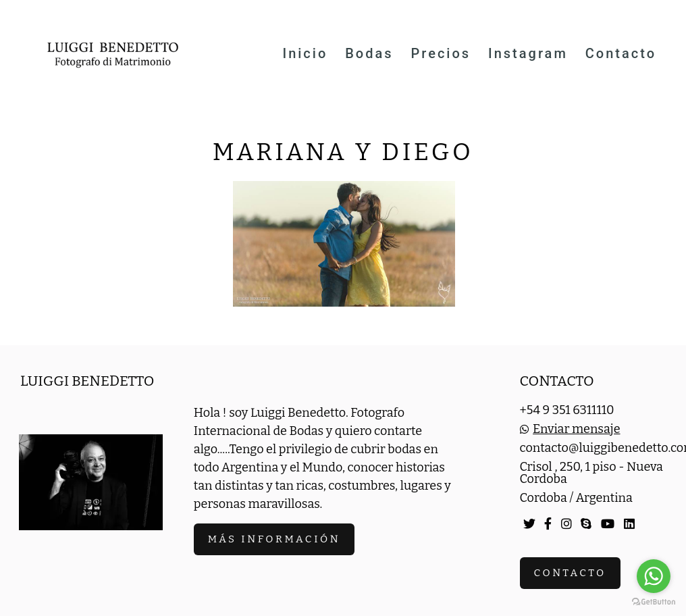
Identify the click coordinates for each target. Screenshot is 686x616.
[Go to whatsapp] (654, 576)
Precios (441, 53)
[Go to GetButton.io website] (654, 602)
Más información (274, 539)
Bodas (369, 53)
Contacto (621, 53)
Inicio (305, 53)
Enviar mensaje (576, 429)
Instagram (528, 53)
